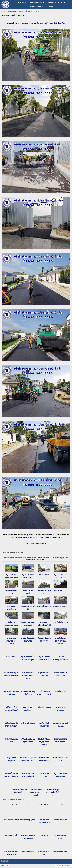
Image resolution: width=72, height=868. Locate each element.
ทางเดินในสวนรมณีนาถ (61, 759)
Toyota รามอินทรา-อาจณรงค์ (28, 624)
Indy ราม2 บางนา (28, 723)
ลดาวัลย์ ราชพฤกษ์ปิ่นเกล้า (61, 724)
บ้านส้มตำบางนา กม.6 (11, 740)
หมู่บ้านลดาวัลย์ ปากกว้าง (44, 674)
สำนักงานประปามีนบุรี (44, 853)
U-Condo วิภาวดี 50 (28, 608)
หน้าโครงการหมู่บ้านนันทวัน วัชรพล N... (11, 674)
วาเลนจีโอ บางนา (61, 691)
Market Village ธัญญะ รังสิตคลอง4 (44, 742)
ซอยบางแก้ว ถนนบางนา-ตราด (28, 837)
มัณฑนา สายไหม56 (61, 606)
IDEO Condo (11, 657)
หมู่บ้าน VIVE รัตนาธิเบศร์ (44, 724)
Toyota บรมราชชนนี (28, 592)
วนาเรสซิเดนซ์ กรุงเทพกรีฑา (44, 759)
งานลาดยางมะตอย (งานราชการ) (13, 799)
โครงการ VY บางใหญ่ (44, 775)
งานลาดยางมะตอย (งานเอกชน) (15, 11)
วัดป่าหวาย (44, 836)
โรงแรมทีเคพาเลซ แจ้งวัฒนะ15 (61, 674)
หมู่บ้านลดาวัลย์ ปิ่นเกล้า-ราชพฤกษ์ (28, 658)
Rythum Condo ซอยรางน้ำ (44, 639)
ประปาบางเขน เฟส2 (61, 851)
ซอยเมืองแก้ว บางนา (61, 837)
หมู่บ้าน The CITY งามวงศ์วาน (61, 576)
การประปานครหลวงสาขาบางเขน (11, 853)
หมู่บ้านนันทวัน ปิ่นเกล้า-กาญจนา (61, 775)
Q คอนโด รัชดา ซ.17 (11, 592)
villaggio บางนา (44, 707)
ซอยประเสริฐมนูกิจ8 (28, 820)
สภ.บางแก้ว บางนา (11, 820)
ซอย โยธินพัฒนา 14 (61, 622)
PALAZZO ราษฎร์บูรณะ (11, 608)
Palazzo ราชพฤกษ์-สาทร (11, 624)
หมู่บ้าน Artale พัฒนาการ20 (44, 658)
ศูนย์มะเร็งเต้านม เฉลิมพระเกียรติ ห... (11, 775)
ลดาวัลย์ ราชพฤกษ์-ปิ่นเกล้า (61, 658)
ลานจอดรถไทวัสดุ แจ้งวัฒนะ (28, 693)
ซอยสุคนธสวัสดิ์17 (11, 836)
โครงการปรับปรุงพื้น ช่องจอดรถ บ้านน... (28, 759)
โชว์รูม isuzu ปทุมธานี (11, 759)
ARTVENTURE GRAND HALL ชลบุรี (28, 675)
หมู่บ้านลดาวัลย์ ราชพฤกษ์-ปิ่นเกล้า (28, 775)
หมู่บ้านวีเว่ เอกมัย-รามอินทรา (11, 693)
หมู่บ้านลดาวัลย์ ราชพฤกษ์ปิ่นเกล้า (11, 709)
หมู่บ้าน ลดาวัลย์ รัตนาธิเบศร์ (28, 576)
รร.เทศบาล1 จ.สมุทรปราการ (44, 821)
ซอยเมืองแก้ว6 (28, 851)
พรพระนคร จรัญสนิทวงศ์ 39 (44, 624)
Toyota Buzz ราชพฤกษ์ (61, 709)
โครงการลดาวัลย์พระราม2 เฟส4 (61, 740)
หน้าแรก (3, 11)
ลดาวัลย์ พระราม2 (44, 606)
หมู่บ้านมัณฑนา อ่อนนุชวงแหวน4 (11, 576)
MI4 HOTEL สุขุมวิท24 (28, 709)
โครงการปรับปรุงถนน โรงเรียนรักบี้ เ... (52, 792)
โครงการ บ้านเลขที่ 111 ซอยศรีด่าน (20, 791)
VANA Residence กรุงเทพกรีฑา (28, 740)
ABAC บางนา (44, 575)
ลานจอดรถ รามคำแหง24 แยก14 (11, 641)
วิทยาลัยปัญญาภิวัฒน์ (44, 592)
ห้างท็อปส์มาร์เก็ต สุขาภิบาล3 (28, 639)
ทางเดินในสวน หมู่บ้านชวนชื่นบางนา (61, 641)
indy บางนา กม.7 (61, 590)
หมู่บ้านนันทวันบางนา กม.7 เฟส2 (44, 693)
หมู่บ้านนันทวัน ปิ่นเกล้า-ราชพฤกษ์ (11, 724)
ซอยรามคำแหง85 (61, 820)
